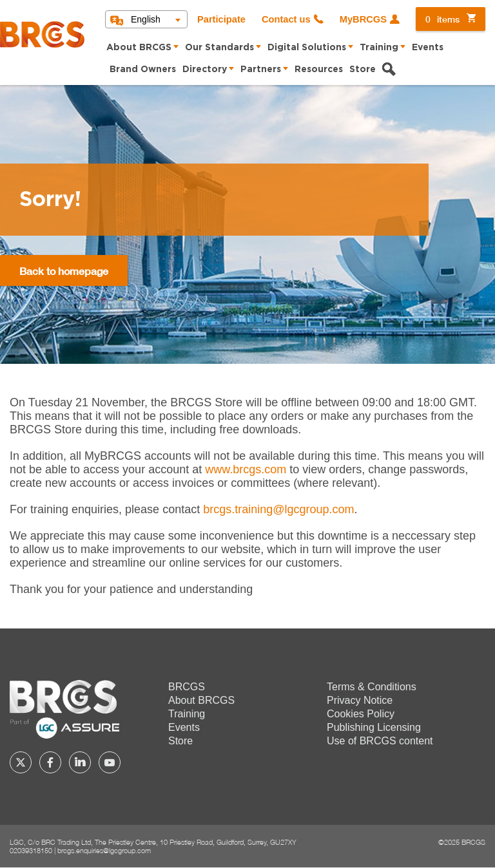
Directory (205, 70)
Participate (221, 19)
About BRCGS (139, 48)
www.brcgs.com (246, 469)
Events (428, 48)
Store (363, 70)
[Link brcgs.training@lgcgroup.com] (278, 509)
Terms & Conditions (372, 687)
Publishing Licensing (374, 727)
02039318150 (31, 850)
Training (379, 48)
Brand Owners (143, 70)
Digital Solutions (307, 48)
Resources (319, 70)
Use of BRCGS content (380, 741)
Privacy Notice (360, 700)
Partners (261, 70)
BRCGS (187, 687)
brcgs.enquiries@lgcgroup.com (104, 850)
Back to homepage (64, 271)
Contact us (286, 19)
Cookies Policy (361, 714)
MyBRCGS (363, 19)
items (442, 19)
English (146, 19)
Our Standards (219, 48)
